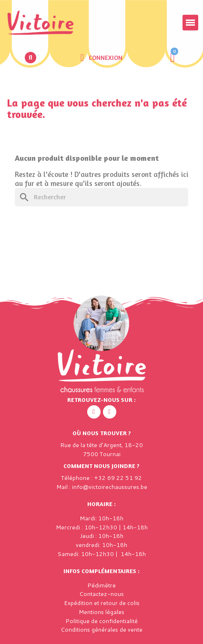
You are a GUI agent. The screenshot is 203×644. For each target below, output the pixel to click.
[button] (30, 58)
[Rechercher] (101, 197)
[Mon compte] (101, 58)
